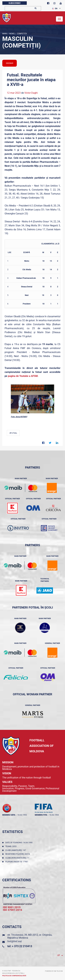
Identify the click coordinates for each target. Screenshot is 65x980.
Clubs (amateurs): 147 (16, 850)
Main (5, 34)
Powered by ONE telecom (54, 971)
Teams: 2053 (11, 846)
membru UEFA (9, 815)
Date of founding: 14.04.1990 (19, 843)
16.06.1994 (54, 815)
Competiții (22, 34)
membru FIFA (41, 815)
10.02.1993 (22, 815)
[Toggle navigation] (59, 19)
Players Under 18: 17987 (17, 862)
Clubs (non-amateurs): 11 (18, 858)
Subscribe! (15, 3)
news (12, 34)
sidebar (10, 63)
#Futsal (13, 433)
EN (55, 9)
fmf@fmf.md (14, 941)
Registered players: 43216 (18, 854)
